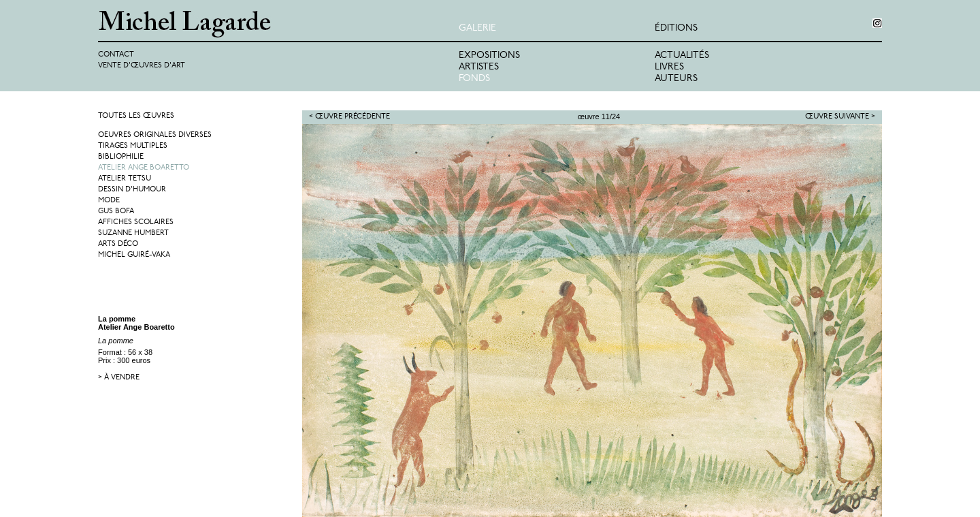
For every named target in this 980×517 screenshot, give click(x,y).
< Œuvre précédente (349, 117)
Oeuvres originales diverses (155, 135)
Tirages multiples (133, 146)
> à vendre (119, 378)
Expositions (489, 56)
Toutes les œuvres (136, 116)
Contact (116, 55)
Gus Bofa (116, 211)
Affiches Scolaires (136, 222)
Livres (669, 67)
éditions (676, 28)
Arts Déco (118, 244)
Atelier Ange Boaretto (144, 168)
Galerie (477, 28)
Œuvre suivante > (840, 117)
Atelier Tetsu (125, 179)
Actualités (682, 56)
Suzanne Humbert (133, 233)
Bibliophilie (121, 157)
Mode (109, 201)
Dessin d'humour (132, 190)
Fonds (474, 79)
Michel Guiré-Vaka (134, 255)
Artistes (479, 67)
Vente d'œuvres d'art (142, 66)
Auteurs (676, 79)
